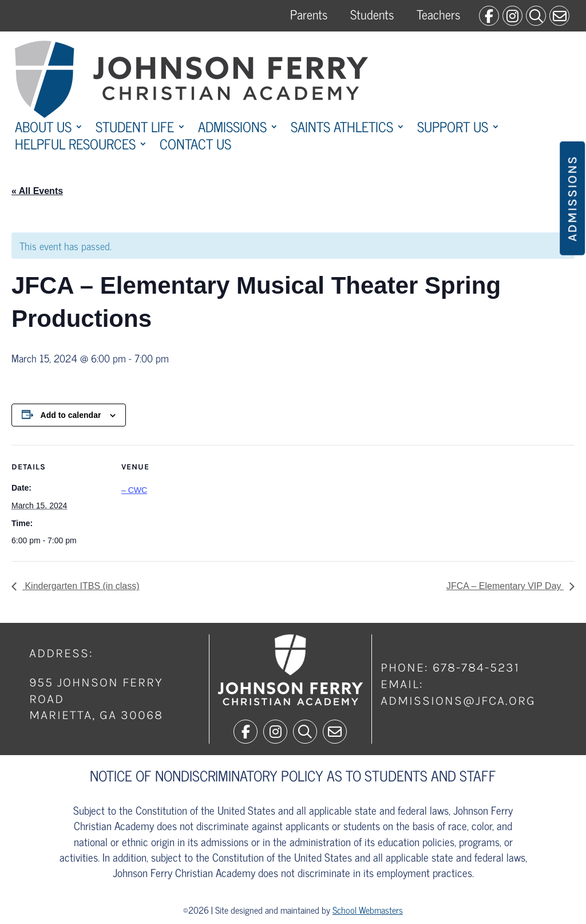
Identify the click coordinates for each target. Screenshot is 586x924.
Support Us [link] (453, 129)
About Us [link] (43, 129)
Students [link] (372, 14)
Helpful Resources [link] (75, 146)
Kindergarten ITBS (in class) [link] (81, 586)
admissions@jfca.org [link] (458, 701)
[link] (489, 16)
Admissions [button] (572, 198)
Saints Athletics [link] (342, 129)
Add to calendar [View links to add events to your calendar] (71, 415)
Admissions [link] (232, 129)
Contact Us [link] (195, 146)
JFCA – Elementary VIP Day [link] (505, 586)
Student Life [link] (135, 129)
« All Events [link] (37, 191)
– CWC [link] (134, 490)
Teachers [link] (438, 14)
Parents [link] (309, 14)
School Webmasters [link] (368, 910)
